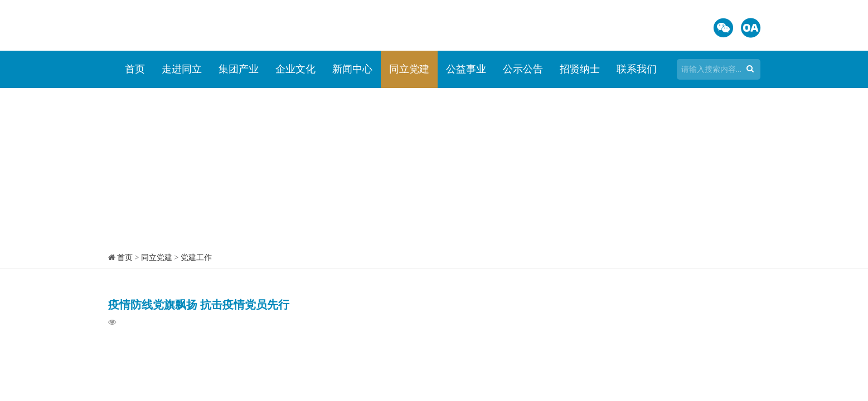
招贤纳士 (580, 69)
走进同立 (182, 69)
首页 (135, 69)
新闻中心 (352, 69)
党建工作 (196, 258)
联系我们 (637, 69)
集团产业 (239, 69)
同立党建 (409, 69)
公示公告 (523, 69)
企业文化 (295, 69)
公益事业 (466, 69)
